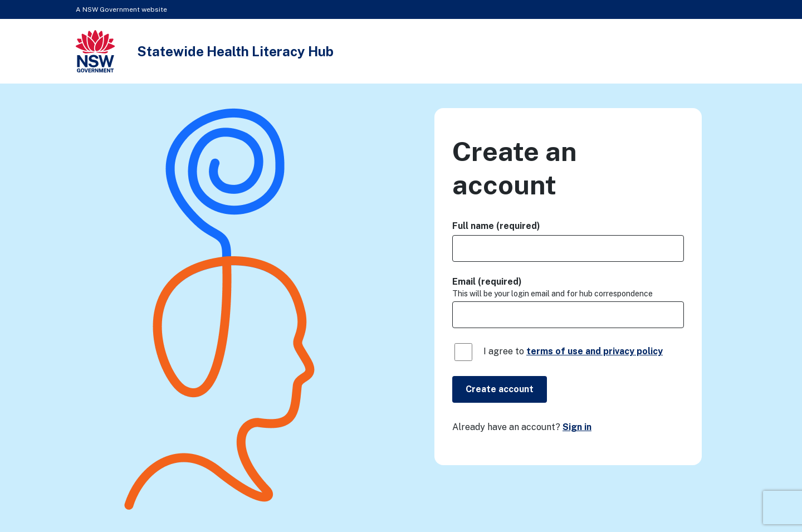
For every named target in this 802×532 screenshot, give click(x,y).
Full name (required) (496, 226)
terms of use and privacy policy (595, 351)
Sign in (577, 427)
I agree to (573, 351)
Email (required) (487, 282)
